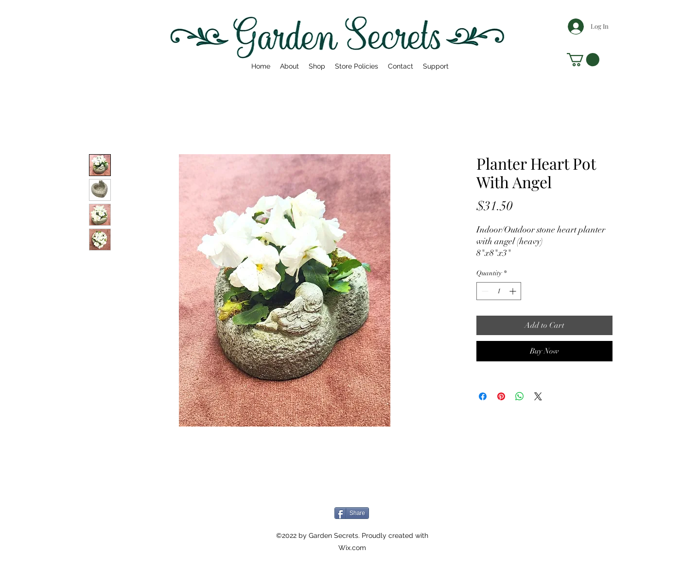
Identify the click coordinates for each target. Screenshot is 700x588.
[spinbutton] (499, 291)
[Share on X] (538, 396)
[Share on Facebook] (483, 396)
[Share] (352, 513)
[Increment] (514, 291)
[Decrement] (484, 291)
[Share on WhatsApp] (520, 396)
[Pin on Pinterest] (501, 396)
